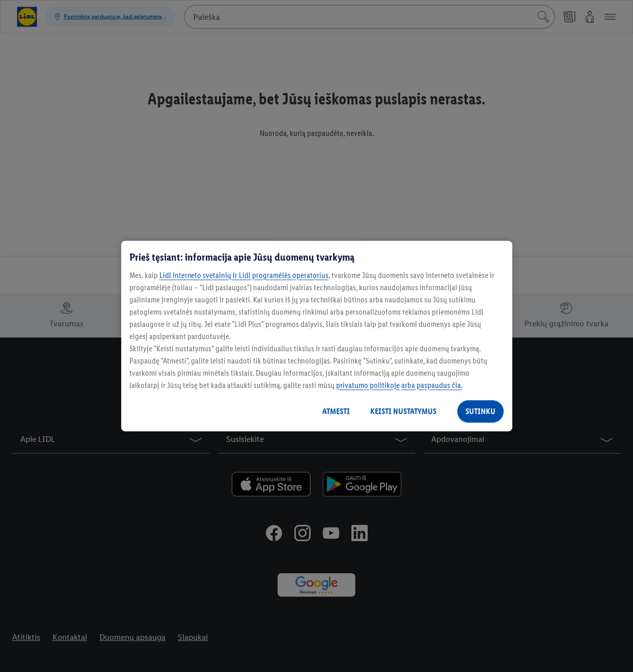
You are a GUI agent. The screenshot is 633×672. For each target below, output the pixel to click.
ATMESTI (336, 411)
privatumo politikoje (368, 385)
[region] (317, 336)
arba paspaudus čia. (432, 385)
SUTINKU (480, 411)
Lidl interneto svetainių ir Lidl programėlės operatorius (244, 275)
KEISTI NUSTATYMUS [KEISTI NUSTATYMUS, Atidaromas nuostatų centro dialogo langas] (403, 411)
